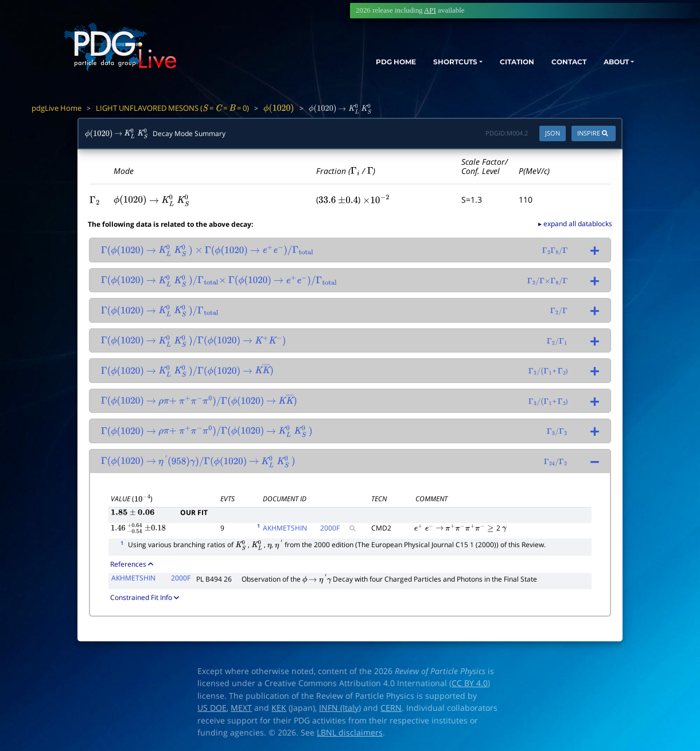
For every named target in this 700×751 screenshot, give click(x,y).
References (132, 564)
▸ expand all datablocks (575, 224)
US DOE (212, 708)
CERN (391, 708)
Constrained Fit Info (145, 597)
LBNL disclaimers (350, 733)
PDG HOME (353, 62)
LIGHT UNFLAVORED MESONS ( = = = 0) (172, 108)
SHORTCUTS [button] (424, 62)
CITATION (497, 62)
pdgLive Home (57, 108)
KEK (279, 708)
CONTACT (556, 62)
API (430, 10)
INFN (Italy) (340, 708)
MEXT (241, 708)
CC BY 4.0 (470, 683)
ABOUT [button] (611, 62)
